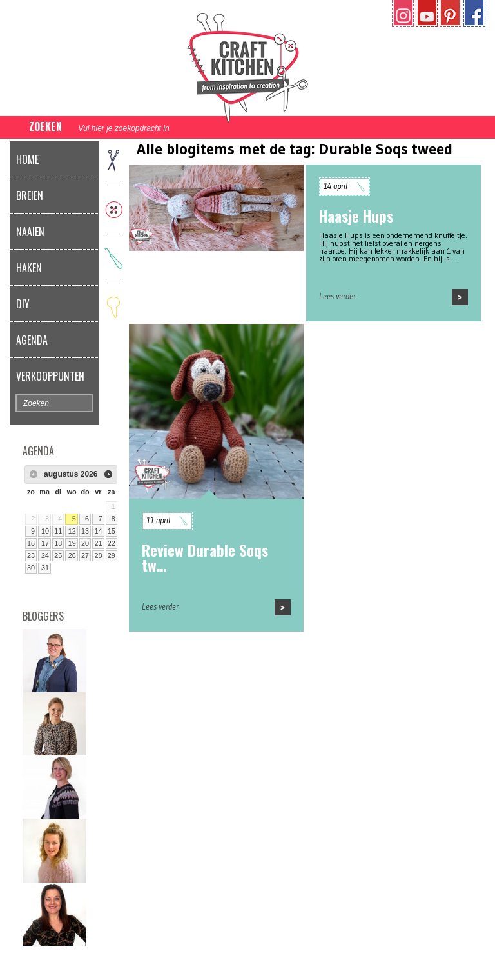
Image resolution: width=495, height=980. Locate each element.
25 (58, 555)
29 (112, 555)
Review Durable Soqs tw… (205, 558)
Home (27, 159)
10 (45, 531)
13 (85, 531)
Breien (30, 195)
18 (58, 543)
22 (112, 543)
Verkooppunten (50, 376)
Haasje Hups (356, 216)
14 (98, 531)
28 (98, 555)
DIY (23, 304)
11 (58, 531)
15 (112, 531)
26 (72, 555)
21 (98, 543)
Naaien (30, 232)
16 (31, 543)
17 (45, 543)
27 (85, 555)
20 (85, 543)
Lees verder (337, 296)
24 (45, 555)
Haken (29, 268)
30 (31, 568)
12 (72, 531)
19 (72, 543)
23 (31, 555)
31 (45, 568)
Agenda (32, 340)
